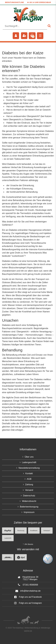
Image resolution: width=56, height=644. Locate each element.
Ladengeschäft (29, 462)
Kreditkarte (34, 531)
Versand (29, 490)
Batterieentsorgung (29, 507)
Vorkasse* (47, 531)
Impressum (29, 512)
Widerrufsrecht (29, 501)
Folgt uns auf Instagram (28, 603)
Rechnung (21, 531)
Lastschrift (8, 538)
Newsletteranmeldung (29, 468)
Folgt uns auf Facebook (28, 597)
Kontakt (29, 473)
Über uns (29, 457)
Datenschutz (29, 496)
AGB (29, 479)
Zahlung (29, 485)
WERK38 (28, 631)
